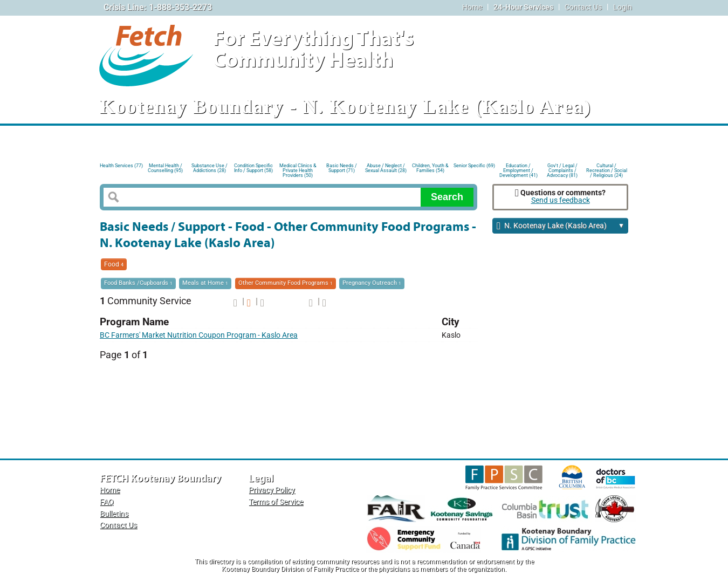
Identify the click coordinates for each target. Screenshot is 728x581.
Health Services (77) (121, 166)
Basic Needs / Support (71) (342, 168)
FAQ (107, 502)
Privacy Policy (272, 490)
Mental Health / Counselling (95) (165, 168)
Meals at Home (205, 283)
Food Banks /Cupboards (138, 283)
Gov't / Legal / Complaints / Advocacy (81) (562, 170)
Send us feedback (561, 200)
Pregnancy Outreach (372, 283)
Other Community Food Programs (286, 283)
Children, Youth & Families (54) (430, 168)
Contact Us (583, 7)
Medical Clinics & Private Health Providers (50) (298, 170)
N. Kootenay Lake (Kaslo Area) (561, 226)
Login (623, 7)
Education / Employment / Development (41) (518, 170)
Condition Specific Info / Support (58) (253, 168)
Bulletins (114, 514)
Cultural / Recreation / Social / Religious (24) (607, 170)
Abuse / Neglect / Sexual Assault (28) (386, 168)
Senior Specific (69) (474, 166)
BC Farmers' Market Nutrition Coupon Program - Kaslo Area (199, 335)
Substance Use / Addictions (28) (210, 168)
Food (114, 264)
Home (472, 7)
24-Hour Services (523, 7)
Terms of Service (276, 502)
